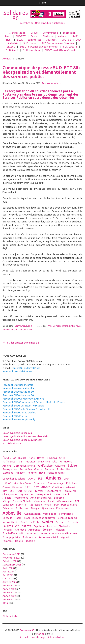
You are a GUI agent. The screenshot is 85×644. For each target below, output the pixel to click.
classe (6, 487)
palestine (8, 508)
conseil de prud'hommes (63, 533)
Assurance (34, 530)
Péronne (17, 487)
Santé (34, 36)
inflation (60, 530)
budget (22, 458)
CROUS (28, 491)
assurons (60, 466)
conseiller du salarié (14, 479)
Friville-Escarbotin (13, 533)
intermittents (10, 522)
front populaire (11, 537)
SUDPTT (21, 36)
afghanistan (27, 494)
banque (35, 508)
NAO (19, 491)
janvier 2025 (10, 582)
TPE (77, 501)
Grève (34, 33)
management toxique (48, 494)
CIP (17, 526)
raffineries (9, 462)
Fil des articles (11, 616)
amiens (53, 478)
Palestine (72, 483)
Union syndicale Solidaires (17, 433)
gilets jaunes (10, 494)
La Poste (28, 329)
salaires (8, 526)
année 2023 (9, 592)
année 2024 (9, 589)
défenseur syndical (25, 466)
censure (61, 522)
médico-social (64, 501)
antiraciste (29, 537)
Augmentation (32, 514)
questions (48, 508)
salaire (72, 465)
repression (69, 33)
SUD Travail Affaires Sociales (61, 50)
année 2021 (9, 599)
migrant (65, 537)
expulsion (39, 526)
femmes (8, 541)
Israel (27, 518)
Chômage (21, 530)
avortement (21, 498)
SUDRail (66, 40)
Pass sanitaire (69, 505)
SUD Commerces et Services (58, 43)
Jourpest (51, 40)
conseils (7, 518)
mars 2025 (8, 578)
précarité (73, 522)
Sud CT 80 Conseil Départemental (39, 47)
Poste (58, 326)
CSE (12, 491)
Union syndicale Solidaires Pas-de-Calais (25, 436)
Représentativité (48, 537)
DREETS (26, 526)
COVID (32, 479)
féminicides (66, 514)
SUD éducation (31, 50)
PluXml (40, 634)
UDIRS (75, 36)
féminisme (63, 508)
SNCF (62, 458)
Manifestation (17, 33)
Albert (45, 487)
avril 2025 (8, 575)
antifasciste (45, 466)
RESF (9, 40)
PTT (12, 329)
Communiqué (50, 33)
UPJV (67, 479)
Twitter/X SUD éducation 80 (18, 395)
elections (8, 473)
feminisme (70, 491)
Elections (48, 36)
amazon (20, 473)
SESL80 (11, 47)
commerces (34, 40)
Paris (32, 458)
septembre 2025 (12, 565)
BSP (56, 505)
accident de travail (41, 498)
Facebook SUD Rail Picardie (18, 385)
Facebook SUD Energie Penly (19, 419)
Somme (6, 329)
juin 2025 (8, 572)
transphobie (10, 469)
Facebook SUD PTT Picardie (18, 388)
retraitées (26, 469)
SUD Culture (70, 47)
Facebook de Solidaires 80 (17, 371)
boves (41, 458)
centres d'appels (67, 518)
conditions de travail (64, 487)
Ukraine (30, 541)
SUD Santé (12, 50)
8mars (48, 505)
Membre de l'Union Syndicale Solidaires (42, 23)
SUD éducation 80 (12, 443)
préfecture (22, 508)
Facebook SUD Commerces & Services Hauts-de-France (34, 402)
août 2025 (8, 568)
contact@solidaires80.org (26, 368)
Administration (57, 637)
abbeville (12, 513)
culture (62, 36)
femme (32, 473)
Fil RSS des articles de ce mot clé (21, 343)
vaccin (67, 494)
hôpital (19, 541)
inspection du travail (44, 518)
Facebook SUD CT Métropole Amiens (23, 399)
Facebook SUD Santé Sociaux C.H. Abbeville (27, 409)
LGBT (36, 487)
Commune (39, 483)
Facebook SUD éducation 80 (18, 392)
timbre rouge (75, 326)
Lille (55, 462)
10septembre (53, 491)
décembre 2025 (12, 554)
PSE (20, 462)
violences (39, 501)
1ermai (39, 491)
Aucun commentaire (51, 83)
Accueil (7, 59)
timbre (65, 326)
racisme (50, 469)
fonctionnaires (56, 473)
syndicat (48, 522)
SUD (40, 479)
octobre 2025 (10, 561)
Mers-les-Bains (22, 483)
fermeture (66, 462)
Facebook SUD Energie (15, 416)
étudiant (48, 530)
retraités (30, 462)
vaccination (50, 514)
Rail (68, 469)
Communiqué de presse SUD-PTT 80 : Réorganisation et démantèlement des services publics (41, 72)
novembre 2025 (12, 558)
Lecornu (52, 526)
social (51, 501)
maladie (7, 498)
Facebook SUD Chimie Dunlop (19, 413)
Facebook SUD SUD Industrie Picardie (23, 406)
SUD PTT (19, 329)
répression (35, 505)
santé (24, 522)
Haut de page (38, 637)
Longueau (8, 505)
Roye (42, 473)
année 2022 (9, 596)
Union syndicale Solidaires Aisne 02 (22, 440)
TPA (5, 491)
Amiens (51, 326)
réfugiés (8, 530)
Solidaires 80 (16, 15)
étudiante (64, 526)
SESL (20, 40)
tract (8, 36)
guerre (38, 469)
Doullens (52, 458)
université (44, 462)
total (6, 603)
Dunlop (7, 483)
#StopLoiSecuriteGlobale (17, 501)
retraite (9, 457)
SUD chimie (30, 43)
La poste (59, 498)
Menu (43, 3)
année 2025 (9, 585)
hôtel (18, 518)
